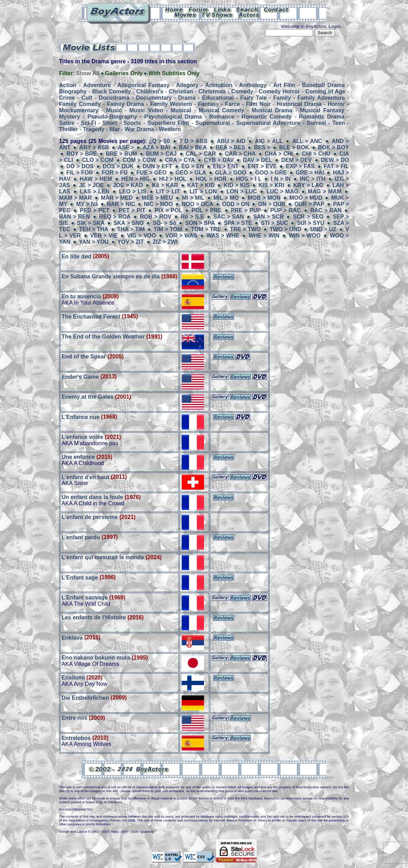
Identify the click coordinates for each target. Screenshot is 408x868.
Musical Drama (272, 110)
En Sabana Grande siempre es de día (111, 276)
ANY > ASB (94, 147)
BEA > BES (230, 147)
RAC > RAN (326, 210)
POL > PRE (207, 210)
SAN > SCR (268, 217)
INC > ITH (313, 179)
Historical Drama (299, 104)
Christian (181, 91)
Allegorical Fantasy (143, 85)
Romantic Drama (322, 117)
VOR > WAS (181, 236)
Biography (73, 91)
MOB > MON (264, 198)
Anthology (253, 85)
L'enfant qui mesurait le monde (103, 557)
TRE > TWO (245, 229)
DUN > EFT (158, 166)
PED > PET (95, 210)
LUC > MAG (282, 191)
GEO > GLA (191, 173)
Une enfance (78, 457)
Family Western (171, 104)
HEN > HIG (136, 179)
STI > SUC (274, 223)
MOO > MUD (306, 198)
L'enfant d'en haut (85, 477)
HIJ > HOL (173, 179)
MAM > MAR (75, 198)
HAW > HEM (96, 179)
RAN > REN (74, 217)
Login (335, 26)
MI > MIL (193, 198)
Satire (67, 123)
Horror (336, 104)
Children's (150, 91)
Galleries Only (124, 73)
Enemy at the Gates (88, 397)
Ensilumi (73, 678)
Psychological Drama (173, 117)
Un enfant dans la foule (92, 497)
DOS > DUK (118, 166)
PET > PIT (132, 210)
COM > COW (139, 160)
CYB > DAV (219, 160)
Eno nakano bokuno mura (96, 658)
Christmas (212, 91)
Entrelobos (76, 738)
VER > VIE (104, 236)
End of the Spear (84, 357)
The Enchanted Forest (91, 316)
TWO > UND (286, 229)
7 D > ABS (194, 141)
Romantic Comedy (267, 117)
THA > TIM (131, 229)
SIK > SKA (91, 223)
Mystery (70, 117)
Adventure (97, 85)
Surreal (316, 123)
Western (170, 129)
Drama (187, 98)
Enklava (72, 637)
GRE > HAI (310, 173)
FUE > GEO (152, 173)
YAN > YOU (94, 242)
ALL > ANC (307, 141)
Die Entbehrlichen (85, 698)
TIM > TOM (168, 229)
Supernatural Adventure (268, 123)
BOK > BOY (333, 147)
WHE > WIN (264, 236)
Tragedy (93, 129)
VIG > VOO (141, 236)
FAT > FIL (336, 166)
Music (114, 110)
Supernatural (213, 123)
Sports (132, 123)
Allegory (187, 85)
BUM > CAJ (161, 154)
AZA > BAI (156, 147)
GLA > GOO (231, 173)
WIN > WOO (304, 236)
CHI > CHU (316, 154)
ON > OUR (272, 204)
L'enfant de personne (90, 517)
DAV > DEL (257, 160)
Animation (219, 85)
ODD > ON (237, 204)
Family (282, 98)
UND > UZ (324, 229)
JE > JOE (91, 185)
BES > (263, 147)
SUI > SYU (311, 223)
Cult (87, 98)
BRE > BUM (121, 154)
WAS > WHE (223, 236)
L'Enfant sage (80, 577)
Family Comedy (80, 104)
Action (68, 85)
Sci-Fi (89, 123)
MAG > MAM (325, 191)
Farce (232, 104)
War (115, 129)
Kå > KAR (165, 185)
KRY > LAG (308, 185)
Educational (218, 98)
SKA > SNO (129, 223)
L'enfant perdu (81, 537)
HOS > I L (249, 179)
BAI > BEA (193, 147)
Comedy (242, 91)
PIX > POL (169, 210)
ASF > (127, 147)
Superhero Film (168, 123)
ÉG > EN (194, 166)
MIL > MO (226, 198)
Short (110, 123)
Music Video (146, 110)
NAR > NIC (121, 204)
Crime (67, 98)
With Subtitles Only (174, 73)
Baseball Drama (323, 85)
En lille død (76, 256)
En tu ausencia (81, 296)
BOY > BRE (82, 154)
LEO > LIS (132, 191)
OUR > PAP (309, 204)
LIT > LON (203, 191)
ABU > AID (231, 141)
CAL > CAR (201, 154)
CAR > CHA (240, 154)
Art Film (285, 85)
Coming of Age (325, 91)
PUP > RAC (286, 210)
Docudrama (114, 98)
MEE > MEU (157, 198)
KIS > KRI (271, 185)
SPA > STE (238, 223)
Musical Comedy (221, 110)
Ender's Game (80, 376)
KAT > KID (201, 185)
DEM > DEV (297, 160)
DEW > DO (335, 160)
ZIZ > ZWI (165, 242)
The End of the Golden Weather (103, 337)
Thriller (68, 129)
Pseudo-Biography (112, 117)
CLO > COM (98, 160)
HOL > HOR (211, 179)
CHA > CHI (279, 154)
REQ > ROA (115, 217)
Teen (338, 123)
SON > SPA (200, 223)
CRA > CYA (180, 160)
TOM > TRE (206, 229)
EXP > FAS (300, 166)
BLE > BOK (294, 147)
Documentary (154, 98)
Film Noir (258, 104)
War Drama (139, 129)
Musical (181, 110)
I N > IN (282, 179)
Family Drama (125, 104)
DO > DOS (80, 166)
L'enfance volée (82, 437)
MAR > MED (117, 198)
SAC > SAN (229, 217)
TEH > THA (94, 229)
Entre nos (74, 718)
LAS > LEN (94, 191)
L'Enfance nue (81, 417)
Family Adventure (321, 98)
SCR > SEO (308, 217)
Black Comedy (112, 91)
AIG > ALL (269, 141)
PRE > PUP (246, 210)
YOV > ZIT (131, 242)
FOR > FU (115, 173)
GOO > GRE (271, 173)
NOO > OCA (198, 204)
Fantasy (208, 104)
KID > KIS (236, 185)
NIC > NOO (158, 204)
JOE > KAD (128, 185)
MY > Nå (87, 204)
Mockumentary (79, 110)
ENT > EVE (262, 166)
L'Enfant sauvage (85, 597)
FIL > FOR (80, 173)
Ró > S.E (192, 217)
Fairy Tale (254, 98)
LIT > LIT (168, 191)
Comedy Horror (279, 91)
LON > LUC (242, 191)
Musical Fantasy (322, 110)
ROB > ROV (156, 217)
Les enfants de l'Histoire (94, 617)
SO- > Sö (165, 223)
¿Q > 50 (160, 141)
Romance (222, 117)
